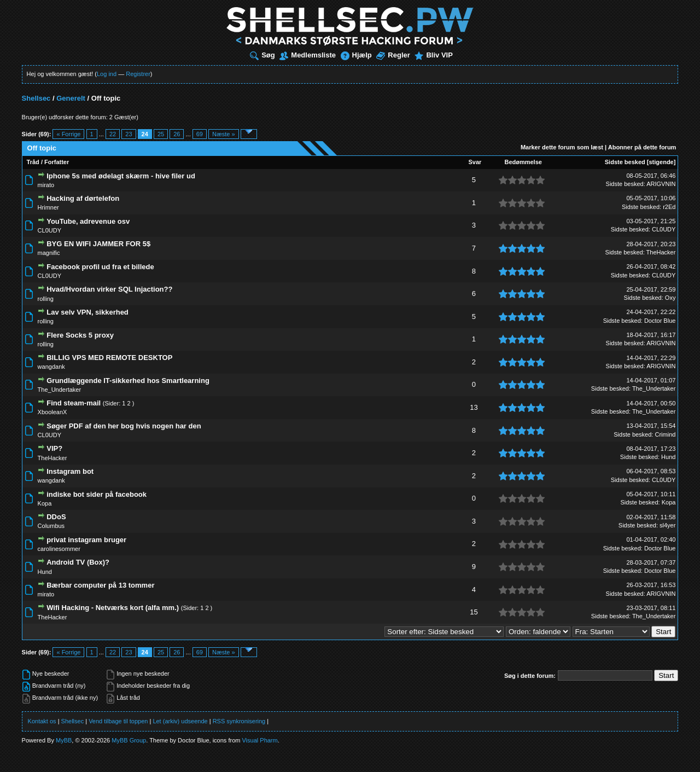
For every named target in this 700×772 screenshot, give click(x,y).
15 (474, 612)
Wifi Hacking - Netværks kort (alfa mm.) (113, 608)
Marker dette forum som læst (562, 147)
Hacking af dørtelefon (83, 198)
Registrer (138, 74)
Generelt (71, 98)
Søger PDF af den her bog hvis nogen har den (124, 426)
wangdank (51, 367)
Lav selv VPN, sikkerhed (87, 312)
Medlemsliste (308, 55)
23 (129, 134)
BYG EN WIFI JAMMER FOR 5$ (98, 244)
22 (113, 134)
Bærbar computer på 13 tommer (100, 585)
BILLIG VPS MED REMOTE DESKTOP (109, 358)
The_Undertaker (60, 390)
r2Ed (669, 207)
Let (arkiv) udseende (180, 721)
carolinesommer (59, 549)
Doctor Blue (660, 321)
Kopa (45, 503)
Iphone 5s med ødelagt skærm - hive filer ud (121, 176)
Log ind (107, 74)
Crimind (665, 434)
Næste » (224, 134)
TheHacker (661, 252)
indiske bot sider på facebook (97, 494)
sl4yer (667, 525)
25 (161, 134)
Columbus (51, 526)
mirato (46, 185)
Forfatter (57, 162)
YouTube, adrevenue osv (88, 221)
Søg (262, 55)
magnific (49, 253)
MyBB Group (129, 740)
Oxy (670, 298)
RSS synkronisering (239, 721)
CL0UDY (49, 230)
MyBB (64, 740)
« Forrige (68, 134)
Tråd (33, 162)
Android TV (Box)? (78, 562)
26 (177, 134)
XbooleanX (52, 412)
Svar (475, 162)
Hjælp (356, 55)
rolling (46, 299)
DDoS (56, 517)
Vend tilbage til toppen (118, 721)
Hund (668, 457)
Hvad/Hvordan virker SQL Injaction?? (109, 289)
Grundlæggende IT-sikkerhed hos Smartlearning (128, 381)
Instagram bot (70, 471)
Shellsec (36, 98)
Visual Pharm (259, 740)
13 (474, 407)
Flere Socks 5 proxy (80, 335)
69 (200, 134)
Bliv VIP (433, 55)
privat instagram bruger (86, 540)
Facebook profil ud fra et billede (100, 267)
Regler (393, 55)
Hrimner (48, 207)
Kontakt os (42, 721)
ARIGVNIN (661, 184)
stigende (661, 162)
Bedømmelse (523, 162)
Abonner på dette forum (642, 147)
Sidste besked (625, 162)
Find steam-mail (74, 403)
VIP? (54, 448)
